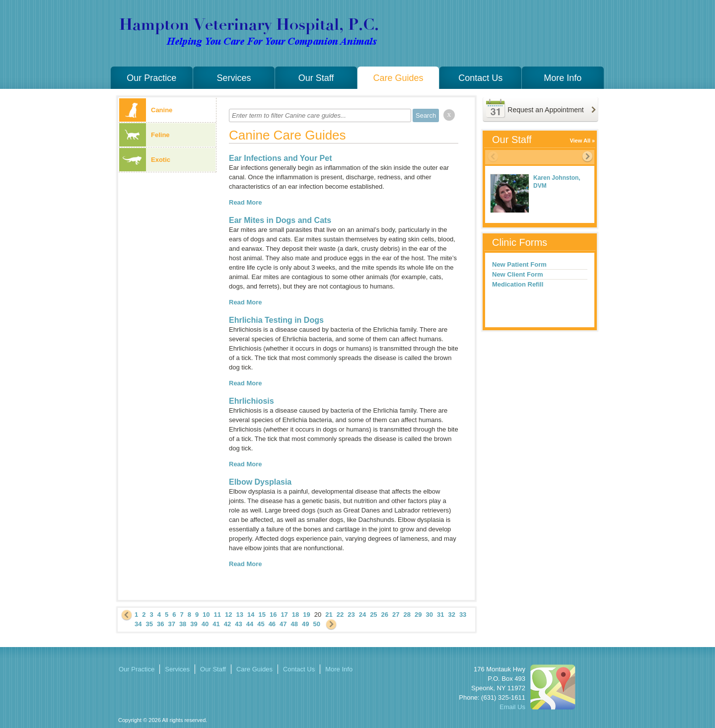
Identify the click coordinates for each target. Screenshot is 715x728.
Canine (146, 110)
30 (429, 615)
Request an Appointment (545, 110)
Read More (245, 202)
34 (138, 624)
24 (362, 615)
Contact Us (480, 78)
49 (305, 624)
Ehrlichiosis (251, 401)
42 (227, 624)
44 (250, 624)
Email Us (512, 707)
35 (149, 624)
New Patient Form (519, 264)
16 (273, 615)
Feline (144, 135)
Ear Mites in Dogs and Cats (280, 220)
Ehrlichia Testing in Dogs (276, 320)
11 (217, 615)
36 (160, 624)
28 (407, 615)
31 (440, 615)
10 (206, 615)
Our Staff (316, 78)
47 (283, 624)
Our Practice (151, 78)
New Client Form (518, 274)
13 (240, 615)
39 (194, 624)
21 (329, 615)
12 (228, 615)
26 (385, 615)
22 (340, 615)
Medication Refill (518, 284)
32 (451, 615)
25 (373, 615)
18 (295, 615)
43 (238, 624)
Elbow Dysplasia (260, 482)
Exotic (145, 160)
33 (463, 615)
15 (262, 615)
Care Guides (398, 78)
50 (317, 624)
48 (294, 624)
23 (351, 615)
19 (306, 615)
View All (580, 141)
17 (284, 615)
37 (171, 624)
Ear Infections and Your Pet (280, 158)
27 (396, 615)
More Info (563, 78)
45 (261, 624)
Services (234, 78)
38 (183, 624)
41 (216, 624)
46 (272, 624)
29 (418, 615)
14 (251, 615)
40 (205, 624)
